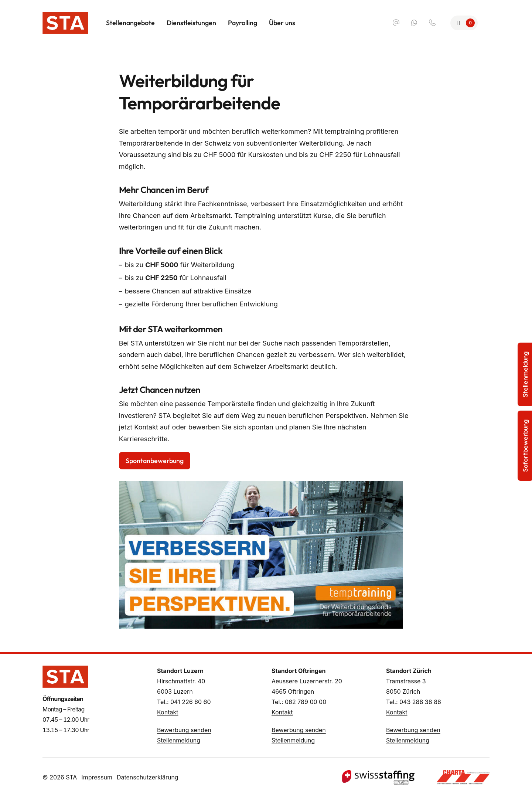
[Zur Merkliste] (464, 23)
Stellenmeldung (179, 740)
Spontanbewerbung (155, 461)
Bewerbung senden (184, 730)
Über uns (282, 23)
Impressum (97, 777)
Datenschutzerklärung (148, 777)
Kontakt (168, 712)
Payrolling (243, 23)
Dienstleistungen (191, 23)
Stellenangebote (130, 23)
